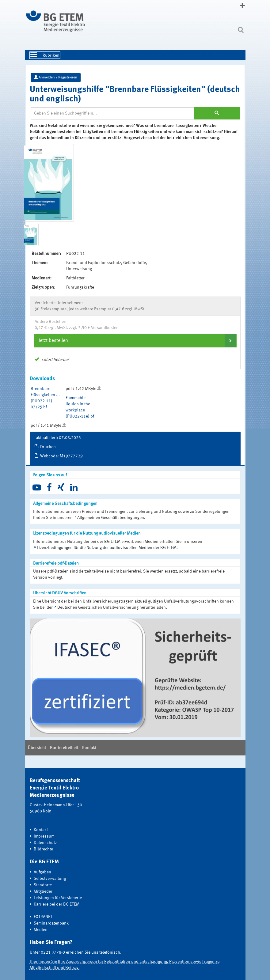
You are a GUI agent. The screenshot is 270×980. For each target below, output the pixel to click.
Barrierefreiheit (64, 748)
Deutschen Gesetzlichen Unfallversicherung (98, 607)
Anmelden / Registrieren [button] (56, 77)
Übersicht (37, 748)
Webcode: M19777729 (61, 456)
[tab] (135, 341)
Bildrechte (43, 849)
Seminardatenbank (51, 923)
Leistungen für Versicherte (58, 898)
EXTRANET (43, 917)
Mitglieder (43, 891)
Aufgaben (42, 872)
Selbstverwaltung (50, 879)
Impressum (44, 836)
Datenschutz (45, 843)
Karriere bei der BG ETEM (57, 904)
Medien (41, 930)
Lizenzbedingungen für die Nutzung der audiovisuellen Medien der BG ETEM (107, 548)
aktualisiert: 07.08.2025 (58, 438)
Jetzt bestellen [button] (53, 341)
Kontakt (89, 748)
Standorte (43, 885)
